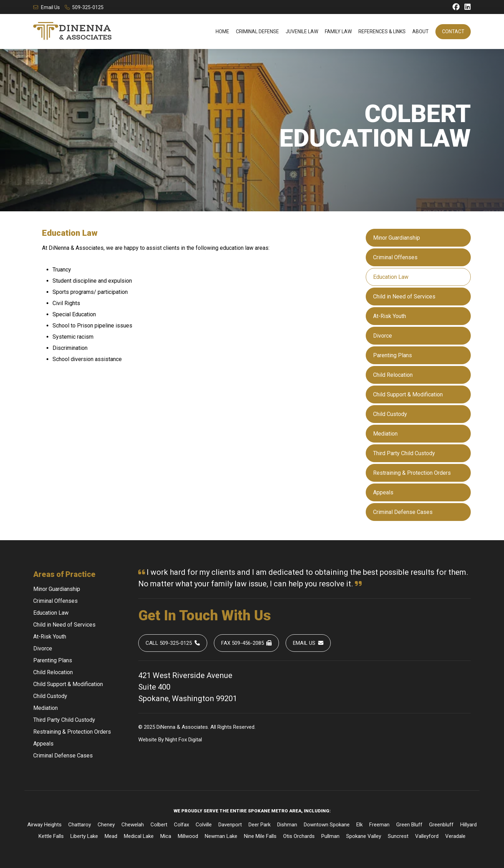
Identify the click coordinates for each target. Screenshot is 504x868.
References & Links (382, 31)
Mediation (385, 434)
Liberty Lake (84, 836)
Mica (166, 836)
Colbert (159, 825)
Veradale (455, 836)
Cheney (106, 825)
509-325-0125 (84, 7)
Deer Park (260, 825)
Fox (183, 740)
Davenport (230, 825)
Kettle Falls (51, 836)
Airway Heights (44, 825)
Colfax (181, 825)
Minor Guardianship (397, 238)
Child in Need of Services (404, 297)
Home (222, 31)
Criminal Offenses (395, 257)
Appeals (383, 492)
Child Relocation (393, 375)
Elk (359, 825)
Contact (453, 31)
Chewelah (133, 825)
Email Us (47, 7)
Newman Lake (221, 836)
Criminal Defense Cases (403, 512)
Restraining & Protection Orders (412, 473)
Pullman (330, 836)
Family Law (338, 31)
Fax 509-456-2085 (247, 643)
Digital (195, 740)
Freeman (379, 825)
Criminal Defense (257, 31)
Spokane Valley (364, 836)
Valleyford (427, 836)
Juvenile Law (302, 31)
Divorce (383, 336)
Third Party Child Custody (404, 453)
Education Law (391, 277)
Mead (111, 836)
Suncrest (398, 836)
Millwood (188, 836)
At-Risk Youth (390, 316)
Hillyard (468, 825)
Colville (204, 825)
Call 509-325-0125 (173, 643)
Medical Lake (139, 836)
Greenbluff (441, 825)
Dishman (287, 825)
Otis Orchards (299, 836)
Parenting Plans (393, 355)
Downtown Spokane (327, 825)
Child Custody (390, 414)
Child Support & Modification (408, 394)
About (421, 31)
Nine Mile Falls (260, 836)
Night (171, 740)
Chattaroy (80, 825)
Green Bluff (409, 825)
